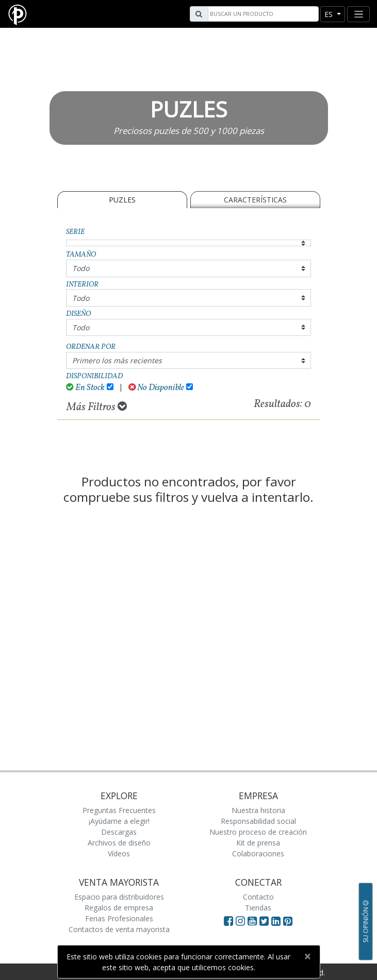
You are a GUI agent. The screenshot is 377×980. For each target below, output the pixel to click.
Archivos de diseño (119, 843)
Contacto (258, 897)
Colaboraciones (258, 854)
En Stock (85, 388)
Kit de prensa (258, 843)
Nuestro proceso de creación (258, 832)
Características (255, 200)
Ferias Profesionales (119, 918)
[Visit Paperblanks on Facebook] (228, 921)
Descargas (119, 832)
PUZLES (122, 200)
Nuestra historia (258, 810)
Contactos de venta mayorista (119, 929)
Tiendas (258, 908)
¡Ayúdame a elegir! (119, 821)
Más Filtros (97, 407)
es (330, 14)
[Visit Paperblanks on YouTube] (253, 921)
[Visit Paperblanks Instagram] (240, 921)
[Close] (308, 956)
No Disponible (157, 388)
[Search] (262, 14)
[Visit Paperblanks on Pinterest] (288, 921)
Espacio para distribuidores (119, 897)
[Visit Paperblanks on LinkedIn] (277, 921)
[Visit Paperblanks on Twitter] (265, 921)
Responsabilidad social (258, 821)
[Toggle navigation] (358, 14)
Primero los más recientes (117, 360)
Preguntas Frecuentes (119, 810)
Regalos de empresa (119, 908)
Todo (81, 268)
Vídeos (119, 854)
